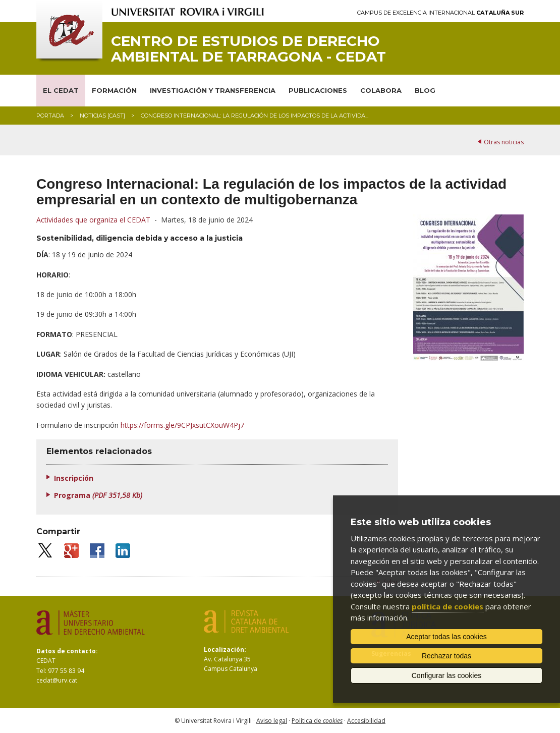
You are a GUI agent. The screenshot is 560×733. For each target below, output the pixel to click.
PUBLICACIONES (318, 90)
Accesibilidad (366, 721)
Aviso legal (272, 721)
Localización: (225, 650)
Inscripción (74, 478)
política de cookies (447, 606)
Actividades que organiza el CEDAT (93, 220)
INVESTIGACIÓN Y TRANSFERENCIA (213, 90)
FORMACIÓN (114, 90)
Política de (317, 721)
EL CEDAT (61, 90)
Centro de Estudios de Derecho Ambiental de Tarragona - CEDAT (248, 49)
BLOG (425, 90)
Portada (50, 116)
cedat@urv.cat (57, 680)
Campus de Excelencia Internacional (440, 13)
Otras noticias (504, 142)
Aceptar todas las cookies (446, 637)
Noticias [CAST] (102, 116)
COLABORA (381, 90)
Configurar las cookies (447, 675)
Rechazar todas (446, 656)
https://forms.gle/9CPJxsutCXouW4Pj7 (182, 425)
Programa (98, 495)
